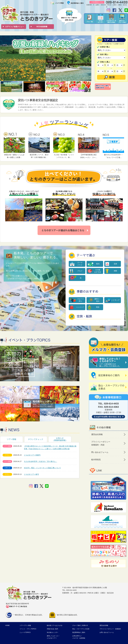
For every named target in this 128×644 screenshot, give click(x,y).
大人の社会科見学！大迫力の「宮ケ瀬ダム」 (41, 461)
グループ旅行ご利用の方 (80, 625)
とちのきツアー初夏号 (32, 455)
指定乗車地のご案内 (77, 3)
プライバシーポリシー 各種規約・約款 (101, 443)
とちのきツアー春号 (31, 474)
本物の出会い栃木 (53, 629)
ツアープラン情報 (25, 625)
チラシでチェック (36, 439)
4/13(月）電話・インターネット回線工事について (42, 468)
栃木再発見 (96, 460)
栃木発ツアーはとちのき (55, 625)
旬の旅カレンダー (53, 632)
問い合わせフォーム (100, 452)
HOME (7, 625)
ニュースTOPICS (25, 632)
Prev (3, 58)
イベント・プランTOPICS (28, 629)
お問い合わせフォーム (107, 632)
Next (88, 58)
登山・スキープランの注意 (81, 629)
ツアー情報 (11, 439)
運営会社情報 (97, 434)
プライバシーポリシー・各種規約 (110, 629)
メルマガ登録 (59, 3)
